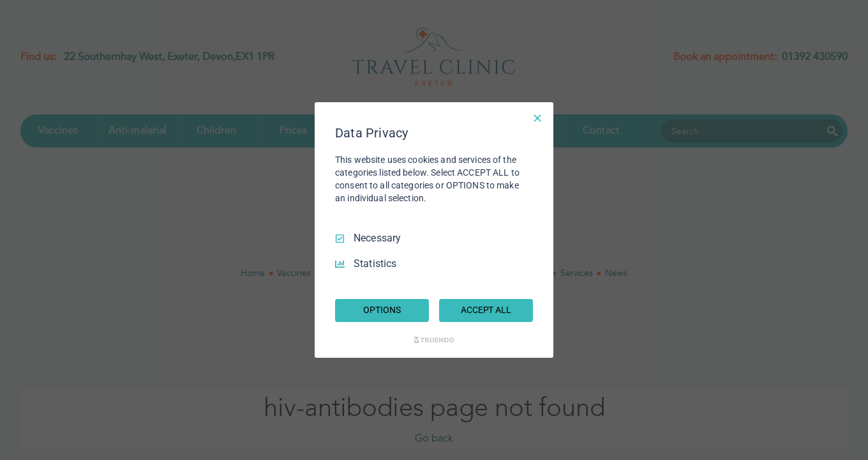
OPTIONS (382, 310)
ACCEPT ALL (486, 310)
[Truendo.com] (434, 340)
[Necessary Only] (537, 118)
